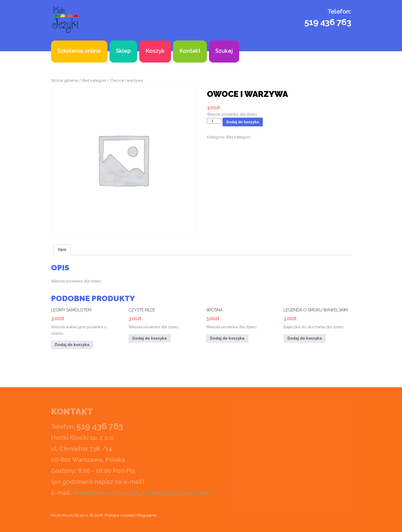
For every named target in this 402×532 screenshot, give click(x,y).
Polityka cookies (120, 515)
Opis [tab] (62, 250)
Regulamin (147, 515)
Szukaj (224, 51)
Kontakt (190, 51)
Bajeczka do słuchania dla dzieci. (317, 317)
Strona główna (64, 80)
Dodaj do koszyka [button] (72, 345)
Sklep (123, 51)
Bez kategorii (94, 80)
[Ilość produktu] (214, 121)
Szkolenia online (79, 51)
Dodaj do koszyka (243, 122)
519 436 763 (328, 22)
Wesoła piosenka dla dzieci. (162, 317)
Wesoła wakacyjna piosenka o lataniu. (84, 320)
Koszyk (155, 51)
